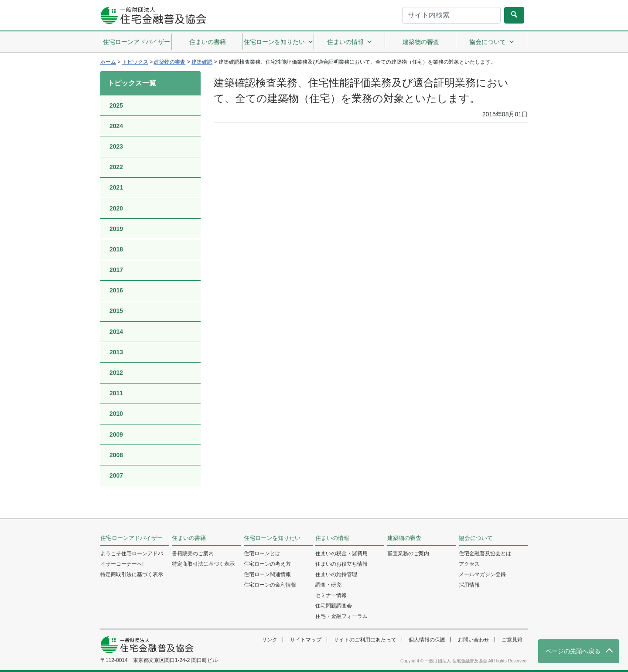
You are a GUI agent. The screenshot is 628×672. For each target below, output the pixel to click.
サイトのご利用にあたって (365, 640)
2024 (116, 126)
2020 (116, 208)
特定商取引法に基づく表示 (132, 574)
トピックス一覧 (132, 83)
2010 (116, 414)
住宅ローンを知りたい (279, 42)
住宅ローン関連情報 (267, 574)
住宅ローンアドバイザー (137, 42)
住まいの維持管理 (336, 574)
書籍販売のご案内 (193, 553)
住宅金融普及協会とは (485, 553)
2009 (116, 434)
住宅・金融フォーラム (341, 616)
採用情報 (469, 585)
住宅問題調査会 (334, 606)
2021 (116, 187)
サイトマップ (306, 640)
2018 (116, 249)
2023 (116, 146)
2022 (116, 167)
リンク (270, 640)
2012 (116, 373)
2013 (116, 352)
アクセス (469, 564)
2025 (116, 105)
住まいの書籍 (208, 42)
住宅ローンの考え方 (267, 564)
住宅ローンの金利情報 (270, 585)
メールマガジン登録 (482, 574)
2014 (116, 332)
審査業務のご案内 (408, 553)
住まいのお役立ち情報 (341, 564)
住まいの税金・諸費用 (341, 553)
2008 (116, 455)
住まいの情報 (350, 42)
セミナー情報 (331, 595)
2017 (116, 270)
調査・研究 (328, 585)
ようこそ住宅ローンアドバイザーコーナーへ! (132, 559)
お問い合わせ (474, 640)
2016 (116, 290)
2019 (116, 229)
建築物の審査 (421, 42)
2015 (116, 311)
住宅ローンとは (262, 553)
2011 (116, 393)
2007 (116, 475)
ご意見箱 (512, 640)
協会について (492, 42)
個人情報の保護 (427, 640)
